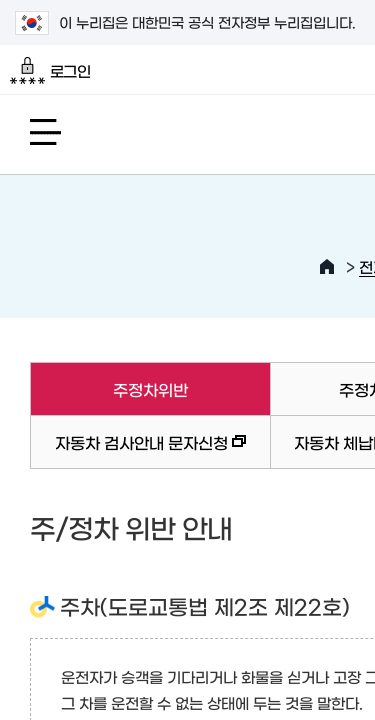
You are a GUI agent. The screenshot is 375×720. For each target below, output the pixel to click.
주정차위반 (109, 389)
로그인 (50, 71)
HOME (327, 267)
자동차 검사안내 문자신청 (138, 451)
